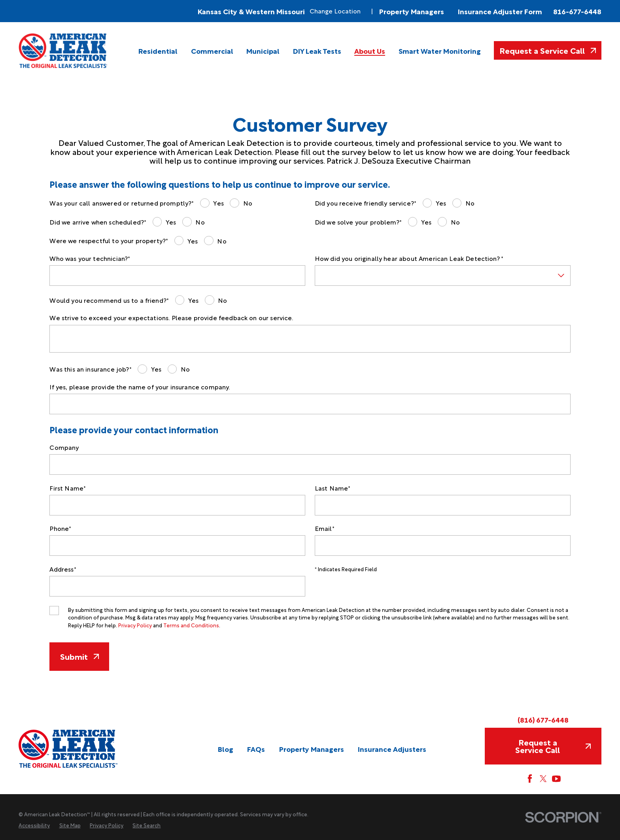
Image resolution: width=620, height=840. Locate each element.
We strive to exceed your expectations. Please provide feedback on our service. (171, 318)
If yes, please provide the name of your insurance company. (140, 387)
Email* (325, 528)
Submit (79, 656)
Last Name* (333, 488)
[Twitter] (543, 779)
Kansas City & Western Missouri (251, 11)
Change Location (335, 11)
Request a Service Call (548, 50)
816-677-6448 (577, 11)
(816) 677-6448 (543, 720)
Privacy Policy (135, 625)
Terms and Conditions (191, 625)
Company (64, 447)
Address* (63, 569)
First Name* (68, 488)
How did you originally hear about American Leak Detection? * (409, 258)
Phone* (60, 528)
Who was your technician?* (90, 258)
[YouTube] (556, 779)
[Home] (63, 51)
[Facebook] (530, 779)
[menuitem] (158, 51)
